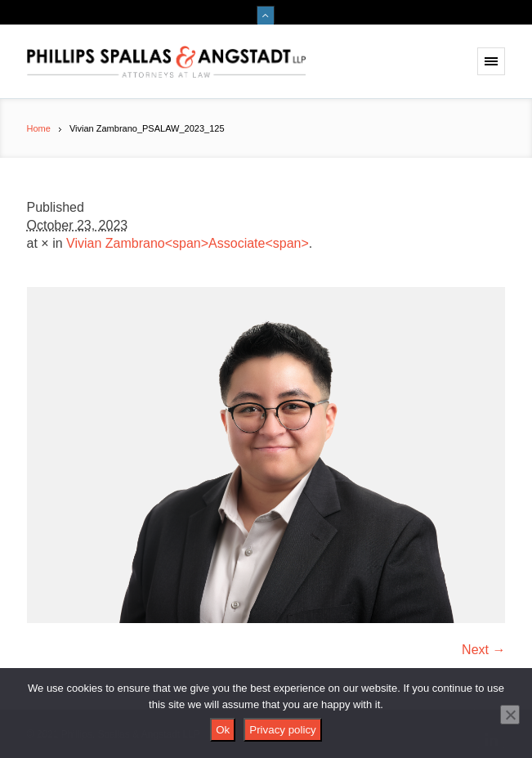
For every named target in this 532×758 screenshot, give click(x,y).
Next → (483, 650)
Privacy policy (282, 730)
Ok (223, 730)
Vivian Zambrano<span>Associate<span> (188, 243)
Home (39, 128)
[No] (510, 715)
